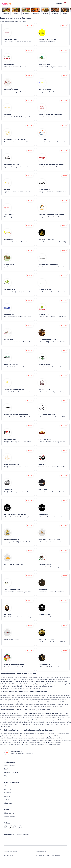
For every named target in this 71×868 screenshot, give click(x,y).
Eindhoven (8, 793)
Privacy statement (41, 852)
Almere (7, 786)
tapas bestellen (11, 736)
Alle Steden (8, 803)
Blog (6, 776)
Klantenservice (9, 813)
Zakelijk (7, 769)
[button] (59, 3)
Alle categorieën (10, 765)
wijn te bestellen (12, 700)
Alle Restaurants (10, 816)
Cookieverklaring (9, 855)
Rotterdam (8, 796)
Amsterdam (8, 789)
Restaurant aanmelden (12, 772)
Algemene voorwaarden (11, 852)
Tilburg (7, 800)
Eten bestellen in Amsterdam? (10, 688)
